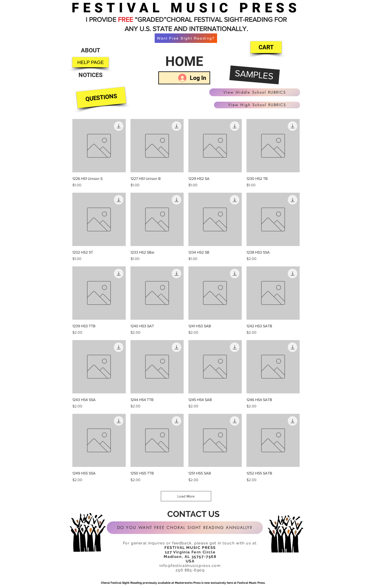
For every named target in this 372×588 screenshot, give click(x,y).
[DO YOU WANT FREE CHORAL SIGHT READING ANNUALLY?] (185, 528)
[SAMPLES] (255, 75)
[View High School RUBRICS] (257, 105)
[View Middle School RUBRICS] (255, 92)
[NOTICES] (91, 75)
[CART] (266, 47)
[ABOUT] (90, 50)
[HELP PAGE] (91, 62)
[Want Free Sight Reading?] (186, 38)
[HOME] (184, 61)
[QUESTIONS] (101, 98)
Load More (186, 496)
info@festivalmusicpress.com (190, 566)
